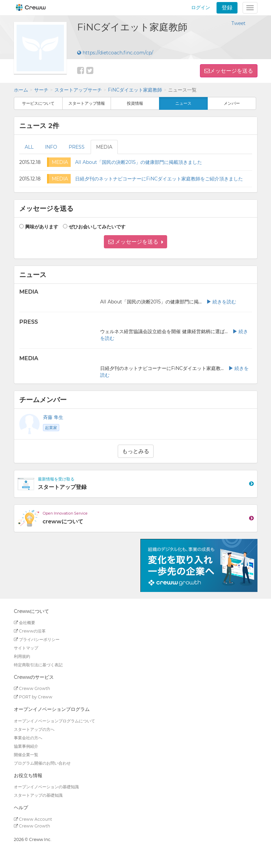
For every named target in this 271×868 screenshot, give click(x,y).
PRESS (77, 147)
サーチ (41, 90)
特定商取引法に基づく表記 (38, 665)
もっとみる (136, 451)
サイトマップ (26, 648)
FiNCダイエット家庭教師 (135, 90)
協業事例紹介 (26, 746)
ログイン (201, 7)
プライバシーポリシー (37, 639)
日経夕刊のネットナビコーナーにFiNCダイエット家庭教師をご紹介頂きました (159, 179)
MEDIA (104, 147)
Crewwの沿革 (30, 631)
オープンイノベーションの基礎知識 (46, 787)
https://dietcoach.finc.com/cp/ (115, 53)
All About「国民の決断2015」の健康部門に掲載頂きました (139, 162)
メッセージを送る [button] (231, 71)
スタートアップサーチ (78, 90)
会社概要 (25, 623)
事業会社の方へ (28, 738)
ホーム (21, 90)
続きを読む (221, 302)
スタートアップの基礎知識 (38, 795)
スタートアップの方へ (34, 729)
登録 (227, 8)
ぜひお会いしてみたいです (97, 227)
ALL (29, 147)
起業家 (51, 428)
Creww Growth (32, 688)
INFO (51, 147)
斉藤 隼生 (53, 417)
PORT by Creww (33, 697)
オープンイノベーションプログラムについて (54, 721)
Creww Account (33, 819)
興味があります (42, 227)
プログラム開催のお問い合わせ (42, 763)
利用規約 (22, 656)
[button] (135, 242)
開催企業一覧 (26, 755)
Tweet (239, 23)
